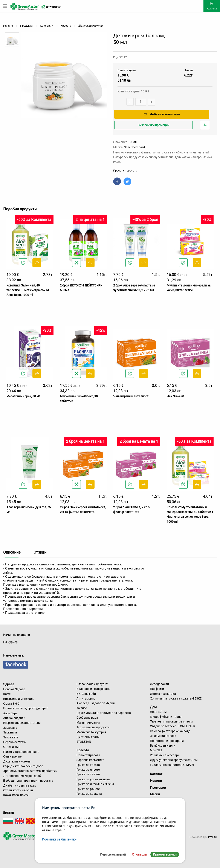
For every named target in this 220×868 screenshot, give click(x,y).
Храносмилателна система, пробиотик (30, 771)
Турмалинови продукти (93, 727)
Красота (83, 750)
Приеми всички (165, 854)
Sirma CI (212, 837)
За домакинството (163, 736)
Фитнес (82, 708)
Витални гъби (86, 694)
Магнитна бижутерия (91, 732)
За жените (10, 732)
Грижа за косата (88, 765)
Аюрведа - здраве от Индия (96, 703)
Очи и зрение (12, 756)
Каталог (156, 774)
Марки (155, 794)
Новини (156, 781)
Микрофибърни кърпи (166, 717)
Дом (153, 707)
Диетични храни (88, 737)
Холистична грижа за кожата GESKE (176, 698)
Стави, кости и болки (18, 790)
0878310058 (54, 7)
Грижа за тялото (88, 774)
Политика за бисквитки (59, 839)
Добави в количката (162, 114)
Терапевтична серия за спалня (172, 721)
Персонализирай (113, 854)
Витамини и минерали (19, 699)
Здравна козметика (90, 760)
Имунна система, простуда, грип (26, 708)
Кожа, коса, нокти (16, 795)
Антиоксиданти (14, 718)
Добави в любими (206, 126)
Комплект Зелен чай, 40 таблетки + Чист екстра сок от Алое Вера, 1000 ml (28, 290)
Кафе (7, 694)
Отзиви (40, 552)
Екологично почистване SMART (172, 765)
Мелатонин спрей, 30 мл (23, 396)
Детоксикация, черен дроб (22, 776)
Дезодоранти (159, 684)
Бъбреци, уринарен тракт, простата (28, 781)
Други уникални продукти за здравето (104, 713)
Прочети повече (125, 171)
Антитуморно (86, 698)
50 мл (133, 142)
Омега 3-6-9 (11, 704)
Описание (12, 552)
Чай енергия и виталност (131, 396)
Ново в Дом (158, 712)
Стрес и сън (11, 747)
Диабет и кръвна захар (20, 785)
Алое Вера (10, 713)
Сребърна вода (87, 718)
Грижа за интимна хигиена (95, 784)
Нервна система (15, 742)
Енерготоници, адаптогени (22, 723)
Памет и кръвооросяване (21, 752)
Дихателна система (17, 761)
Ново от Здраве (14, 689)
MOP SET (156, 750)
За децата (10, 728)
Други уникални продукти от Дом (174, 760)
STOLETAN (84, 742)
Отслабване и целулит (92, 684)
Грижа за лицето (88, 770)
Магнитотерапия (88, 723)
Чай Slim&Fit (175, 396)
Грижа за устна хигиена (93, 779)
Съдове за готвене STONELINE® (172, 726)
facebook (16, 665)
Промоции (158, 788)
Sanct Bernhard (134, 147)
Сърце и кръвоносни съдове (23, 766)
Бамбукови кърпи (163, 746)
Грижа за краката (89, 794)
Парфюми (157, 689)
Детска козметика (163, 694)
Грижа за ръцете (88, 789)
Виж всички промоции (154, 125)
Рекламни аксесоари (165, 755)
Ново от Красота (88, 755)
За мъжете (11, 737)
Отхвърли (139, 854)
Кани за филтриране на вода (170, 731)
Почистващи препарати (167, 741)
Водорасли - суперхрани (93, 689)
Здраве (9, 684)
